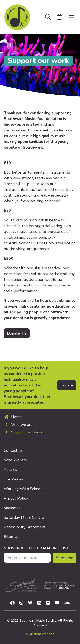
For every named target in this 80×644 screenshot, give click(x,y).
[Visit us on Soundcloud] (67, 603)
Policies (10, 470)
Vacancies (12, 508)
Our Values (14, 479)
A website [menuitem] (40, 634)
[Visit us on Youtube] (57, 603)
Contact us (13, 450)
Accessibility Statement (25, 527)
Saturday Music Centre (24, 517)
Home (16, 417)
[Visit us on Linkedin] (39, 603)
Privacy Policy (16, 498)
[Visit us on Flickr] (48, 603)
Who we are (22, 425)
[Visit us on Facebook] (12, 603)
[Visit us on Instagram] (21, 603)
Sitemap (11, 537)
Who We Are (15, 460)
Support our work (27, 432)
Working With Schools (24, 489)
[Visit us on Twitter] (30, 603)
